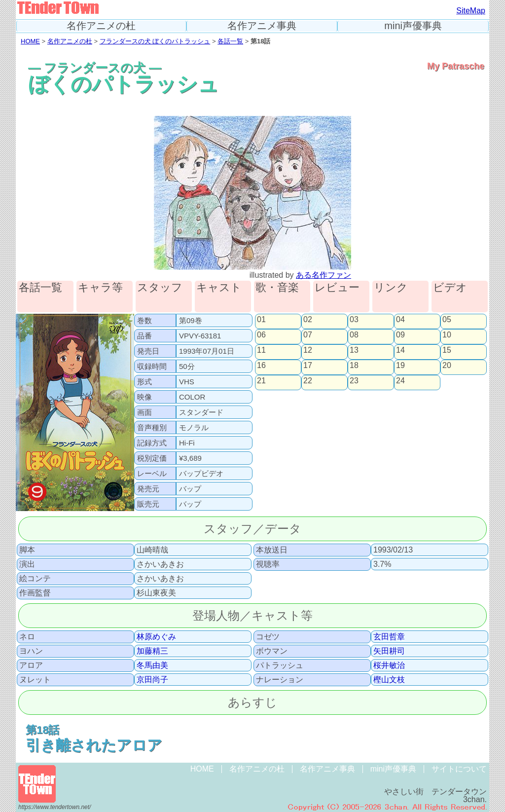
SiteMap (471, 11)
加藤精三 (152, 651)
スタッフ (160, 288)
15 (447, 350)
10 (447, 335)
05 (447, 320)
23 (354, 381)
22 (308, 381)
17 (308, 366)
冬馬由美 (152, 665)
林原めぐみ (156, 637)
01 (261, 320)
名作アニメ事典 (262, 26)
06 (261, 335)
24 (400, 381)
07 (308, 335)
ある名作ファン (324, 275)
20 (447, 366)
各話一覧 (230, 41)
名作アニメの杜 (101, 26)
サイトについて (459, 769)
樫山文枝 (389, 680)
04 (400, 320)
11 (261, 350)
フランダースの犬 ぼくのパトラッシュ (155, 41)
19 (400, 366)
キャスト (219, 288)
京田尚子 (152, 680)
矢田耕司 (389, 651)
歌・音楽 (277, 288)
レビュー (337, 288)
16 (261, 366)
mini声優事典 (413, 26)
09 (400, 335)
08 (354, 335)
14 (400, 350)
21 (261, 381)
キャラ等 (100, 288)
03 (354, 320)
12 (308, 350)
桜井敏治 (389, 665)
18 (354, 366)
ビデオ (450, 288)
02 (308, 320)
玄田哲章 (389, 637)
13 (354, 350)
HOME (30, 41)
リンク (391, 288)
